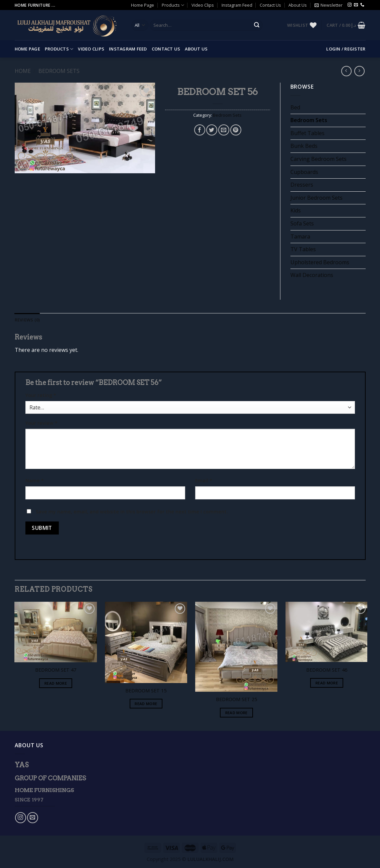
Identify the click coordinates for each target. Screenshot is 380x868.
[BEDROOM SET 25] (236, 647)
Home (23, 71)
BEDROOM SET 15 (146, 691)
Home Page (143, 5)
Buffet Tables (307, 133)
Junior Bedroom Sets (316, 198)
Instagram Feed (237, 5)
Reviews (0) (27, 320)
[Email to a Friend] (224, 130)
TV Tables (303, 249)
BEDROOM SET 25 (236, 699)
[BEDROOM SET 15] (146, 642)
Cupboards (304, 172)
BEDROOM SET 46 (327, 670)
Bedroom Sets (59, 71)
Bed (295, 107)
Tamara (300, 236)
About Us (298, 5)
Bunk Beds (304, 146)
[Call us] (362, 5)
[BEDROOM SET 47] (56, 632)
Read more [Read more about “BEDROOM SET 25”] (236, 713)
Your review (41, 423)
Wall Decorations (312, 275)
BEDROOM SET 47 (56, 670)
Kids (296, 210)
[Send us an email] (356, 5)
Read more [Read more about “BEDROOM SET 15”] (146, 704)
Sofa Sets (302, 223)
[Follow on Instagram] (350, 5)
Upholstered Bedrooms (320, 262)
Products (173, 5)
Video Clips (203, 5)
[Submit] (257, 25)
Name (35, 480)
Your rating (41, 395)
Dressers (302, 185)
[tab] (27, 320)
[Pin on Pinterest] (236, 130)
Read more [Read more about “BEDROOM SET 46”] (327, 683)
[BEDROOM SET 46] (327, 632)
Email (204, 480)
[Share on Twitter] (212, 130)
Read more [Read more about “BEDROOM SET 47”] (56, 683)
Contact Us (270, 5)
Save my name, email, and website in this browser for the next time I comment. (132, 512)
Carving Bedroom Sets (319, 159)
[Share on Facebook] (200, 130)
